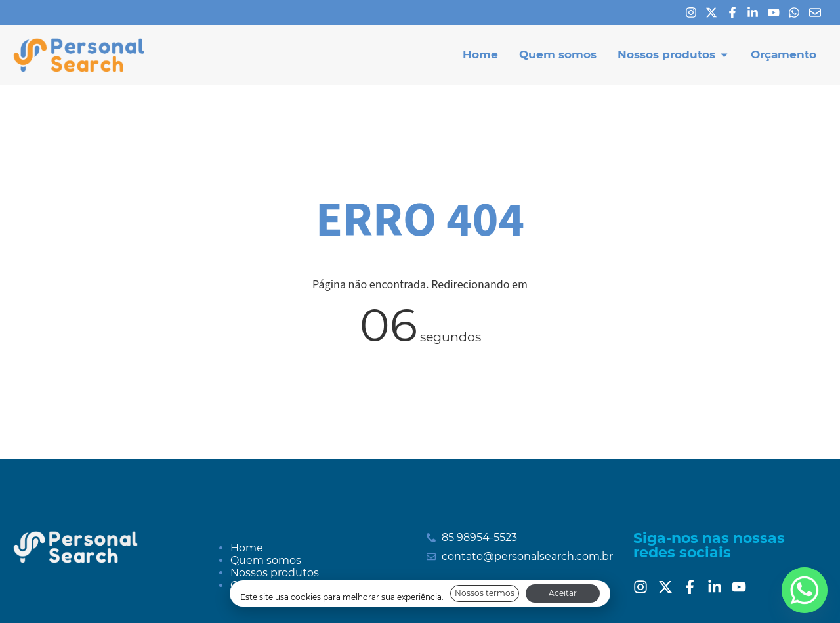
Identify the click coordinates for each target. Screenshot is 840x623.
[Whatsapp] (797, 12)
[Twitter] (669, 587)
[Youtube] (777, 12)
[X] (715, 12)
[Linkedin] (756, 12)
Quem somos (266, 560)
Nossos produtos (275, 573)
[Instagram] (694, 12)
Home (247, 548)
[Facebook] (736, 12)
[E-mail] (818, 12)
